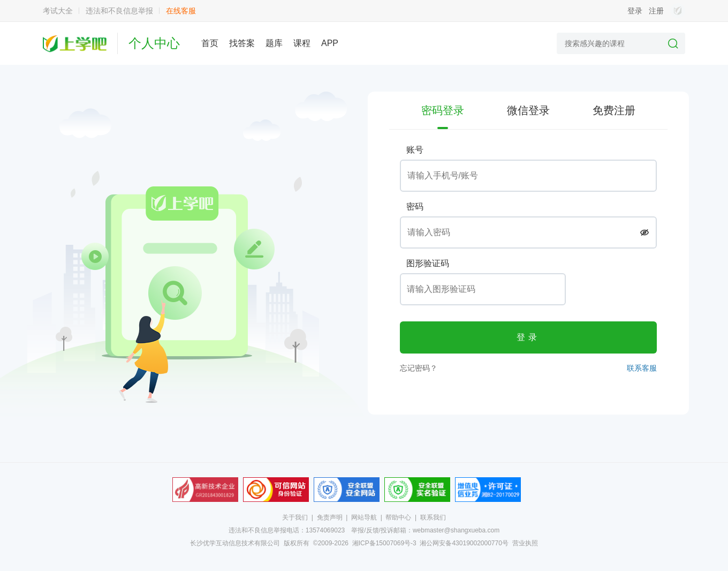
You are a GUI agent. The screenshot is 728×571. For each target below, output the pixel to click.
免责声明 (330, 517)
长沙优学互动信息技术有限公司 (235, 543)
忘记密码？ (419, 368)
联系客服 (642, 368)
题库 (274, 43)
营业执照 (525, 543)
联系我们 (433, 517)
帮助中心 (398, 517)
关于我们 (295, 517)
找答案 (242, 43)
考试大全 (58, 11)
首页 (210, 43)
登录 (635, 11)
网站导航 (364, 517)
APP (330, 43)
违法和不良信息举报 (119, 11)
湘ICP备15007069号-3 (384, 543)
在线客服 (181, 11)
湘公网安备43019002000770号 (464, 543)
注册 (656, 11)
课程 (302, 43)
